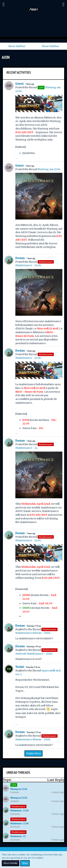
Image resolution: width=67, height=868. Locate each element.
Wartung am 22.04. (49, 169)
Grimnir (20, 84)
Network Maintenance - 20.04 (34, 654)
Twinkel (20, 667)
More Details (11, 863)
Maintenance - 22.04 (28, 265)
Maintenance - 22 (26, 448)
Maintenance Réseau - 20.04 (33, 633)
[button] (4, 4)
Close (25, 863)
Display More (33, 753)
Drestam (20, 258)
